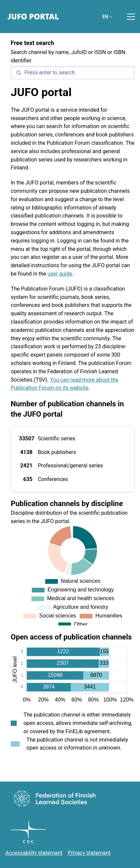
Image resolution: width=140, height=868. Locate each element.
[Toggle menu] (131, 17)
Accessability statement (34, 853)
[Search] (73, 73)
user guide (60, 274)
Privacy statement (89, 853)
